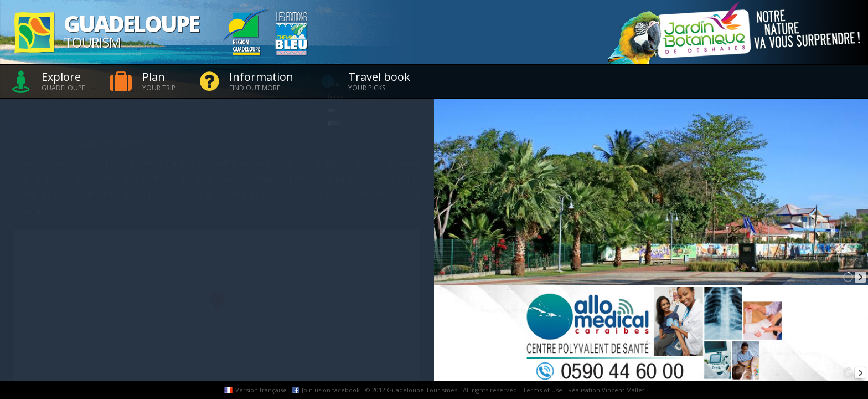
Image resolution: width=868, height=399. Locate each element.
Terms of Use (542, 390)
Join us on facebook (331, 390)
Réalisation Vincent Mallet (606, 390)
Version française (261, 390)
